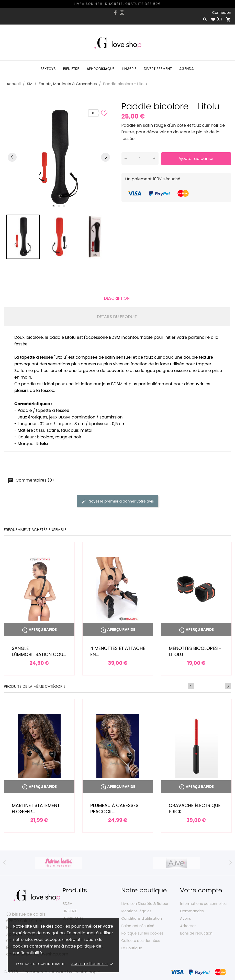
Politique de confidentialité (41, 964)
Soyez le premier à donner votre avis (117, 501)
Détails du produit (117, 317)
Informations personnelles (203, 904)
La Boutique (132, 948)
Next (228, 686)
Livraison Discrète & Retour (145, 904)
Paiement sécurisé (138, 926)
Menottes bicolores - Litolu (195, 651)
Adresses (188, 926)
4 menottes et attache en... (118, 651)
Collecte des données (141, 941)
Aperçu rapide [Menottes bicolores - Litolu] (196, 629)
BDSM (68, 904)
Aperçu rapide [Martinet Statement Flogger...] (39, 787)
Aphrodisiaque (101, 69)
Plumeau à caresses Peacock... (114, 808)
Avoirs (185, 918)
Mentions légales (137, 911)
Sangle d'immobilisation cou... (39, 651)
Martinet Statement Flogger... (36, 808)
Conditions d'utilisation (142, 918)
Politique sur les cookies (143, 933)
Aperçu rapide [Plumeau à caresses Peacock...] (118, 787)
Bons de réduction (196, 933)
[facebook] (115, 13)
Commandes (192, 911)
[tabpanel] (59, 157)
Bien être (71, 69)
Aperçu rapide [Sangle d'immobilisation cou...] (39, 629)
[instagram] (122, 13)
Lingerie (129, 69)
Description (117, 298)
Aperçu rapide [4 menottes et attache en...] (118, 629)
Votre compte (201, 890)
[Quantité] (140, 159)
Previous (221, 686)
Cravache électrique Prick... (195, 808)
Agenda (187, 69)
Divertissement (158, 69)
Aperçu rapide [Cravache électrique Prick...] (196, 787)
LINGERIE (70, 911)
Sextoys (48, 69)
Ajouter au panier (196, 159)
